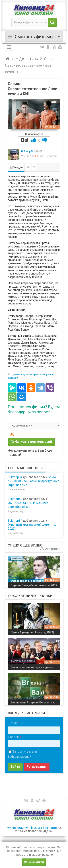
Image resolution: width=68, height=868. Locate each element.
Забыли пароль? (19, 757)
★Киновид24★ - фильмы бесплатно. (33, 828)
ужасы (50, 374)
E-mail (12, 723)
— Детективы (50, 156)
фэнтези (13, 378)
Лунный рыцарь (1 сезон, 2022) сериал (35, 632)
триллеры (39, 374)
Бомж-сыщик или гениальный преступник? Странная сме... (33, 481)
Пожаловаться (34, 167)
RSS (17, 435)
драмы (16, 374)
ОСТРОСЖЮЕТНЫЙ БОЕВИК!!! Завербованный (29, 505)
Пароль (13, 737)
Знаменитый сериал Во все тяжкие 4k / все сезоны (35, 702)
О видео (16, 167)
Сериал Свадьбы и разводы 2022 (34, 585)
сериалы (26, 374)
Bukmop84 (27, 151)
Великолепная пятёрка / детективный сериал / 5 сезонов (35, 667)
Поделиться (28, 167)
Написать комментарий (33, 442)
